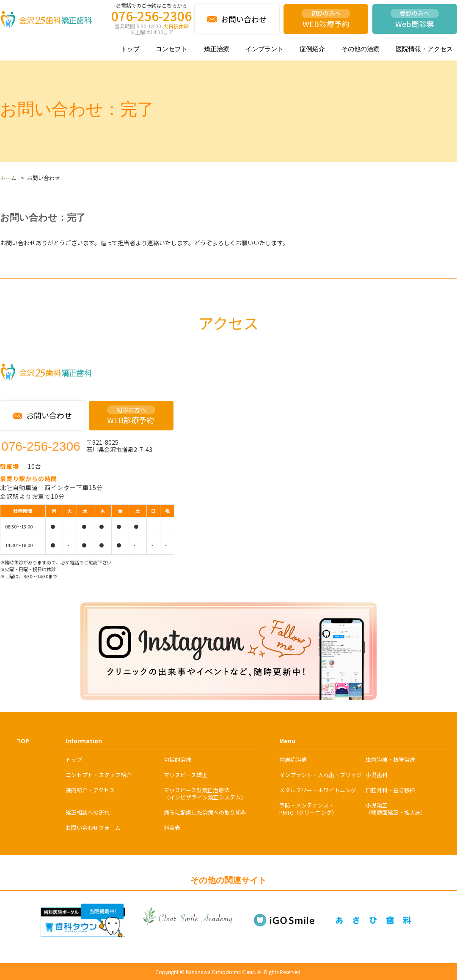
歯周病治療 (293, 760)
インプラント (264, 49)
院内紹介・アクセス (90, 790)
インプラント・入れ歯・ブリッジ (321, 775)
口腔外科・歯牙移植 (390, 790)
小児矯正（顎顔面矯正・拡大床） (396, 809)
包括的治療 (178, 760)
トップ (130, 49)
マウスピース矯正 (186, 775)
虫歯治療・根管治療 (390, 760)
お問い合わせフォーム (93, 828)
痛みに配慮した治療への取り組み (205, 812)
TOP (23, 741)
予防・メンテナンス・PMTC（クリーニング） (308, 809)
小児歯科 (377, 775)
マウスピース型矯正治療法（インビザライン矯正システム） (205, 794)
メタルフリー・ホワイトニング (318, 790)
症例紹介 (312, 49)
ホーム (8, 178)
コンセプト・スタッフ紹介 (99, 775)
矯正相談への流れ (88, 812)
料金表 (172, 828)
